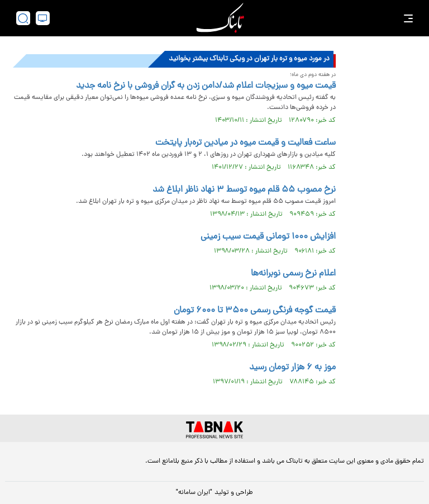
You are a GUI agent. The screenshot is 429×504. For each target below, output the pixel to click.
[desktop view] (43, 18)
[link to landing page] (220, 18)
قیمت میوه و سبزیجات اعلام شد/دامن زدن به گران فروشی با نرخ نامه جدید (206, 86)
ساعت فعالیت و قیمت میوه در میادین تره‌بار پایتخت (246, 143)
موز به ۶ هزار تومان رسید (292, 368)
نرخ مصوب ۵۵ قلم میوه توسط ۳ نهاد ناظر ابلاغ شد (244, 190)
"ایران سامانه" (194, 493)
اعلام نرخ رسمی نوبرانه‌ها (293, 274)
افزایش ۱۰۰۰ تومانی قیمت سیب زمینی (268, 237)
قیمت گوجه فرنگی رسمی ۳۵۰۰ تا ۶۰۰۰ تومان (255, 311)
